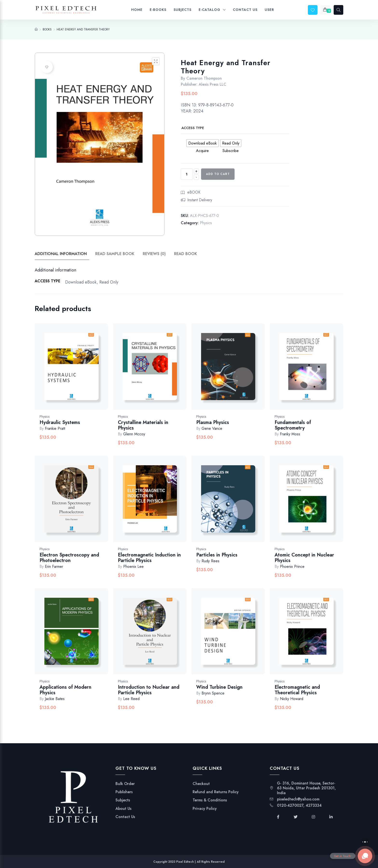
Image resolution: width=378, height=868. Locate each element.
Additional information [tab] (61, 254)
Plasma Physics (213, 422)
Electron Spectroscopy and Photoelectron (69, 558)
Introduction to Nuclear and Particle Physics (149, 690)
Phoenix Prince (292, 566)
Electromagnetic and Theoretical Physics (297, 690)
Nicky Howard (292, 699)
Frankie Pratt (55, 428)
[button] (156, 61)
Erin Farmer (54, 566)
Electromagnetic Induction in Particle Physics (149, 558)
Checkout (201, 784)
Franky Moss (290, 434)
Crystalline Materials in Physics (143, 425)
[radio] (202, 143)
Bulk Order (125, 784)
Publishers (124, 792)
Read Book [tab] (186, 254)
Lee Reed (131, 699)
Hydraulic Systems (60, 422)
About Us (123, 809)
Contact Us (125, 817)
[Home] (36, 29)
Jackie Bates (55, 699)
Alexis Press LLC (213, 84)
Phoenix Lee (133, 566)
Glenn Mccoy (134, 434)
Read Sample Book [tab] (115, 254)
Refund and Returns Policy (216, 792)
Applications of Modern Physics (65, 690)
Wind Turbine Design (219, 687)
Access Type (193, 128)
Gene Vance (212, 428)
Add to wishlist (47, 67)
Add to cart (218, 174)
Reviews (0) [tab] (154, 254)
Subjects (123, 800)
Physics (206, 223)
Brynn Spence (213, 693)
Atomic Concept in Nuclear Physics (304, 558)
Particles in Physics (217, 555)
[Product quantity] (187, 174)
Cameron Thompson (204, 78)
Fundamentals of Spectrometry (293, 425)
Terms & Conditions (210, 800)
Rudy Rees (210, 561)
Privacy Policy (205, 809)
